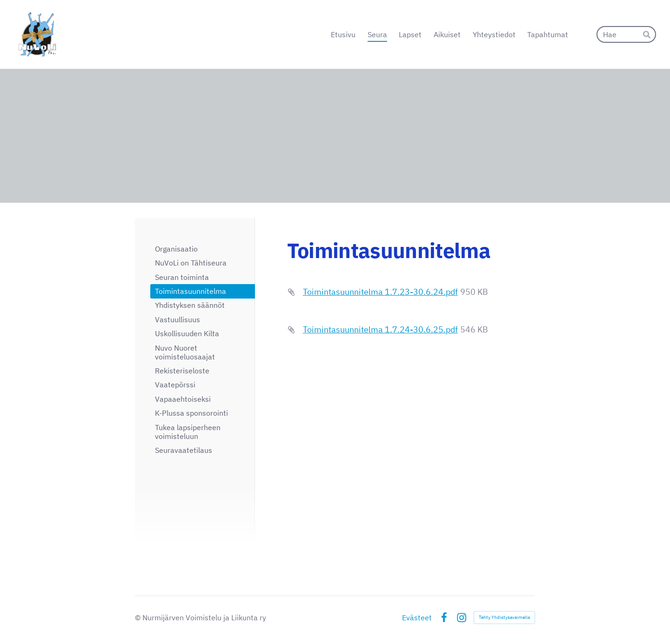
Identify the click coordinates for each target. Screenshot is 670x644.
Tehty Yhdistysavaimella (504, 617)
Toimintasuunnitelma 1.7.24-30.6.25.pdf (380, 329)
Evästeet (417, 617)
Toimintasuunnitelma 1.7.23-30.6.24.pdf (380, 292)
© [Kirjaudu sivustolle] (139, 617)
